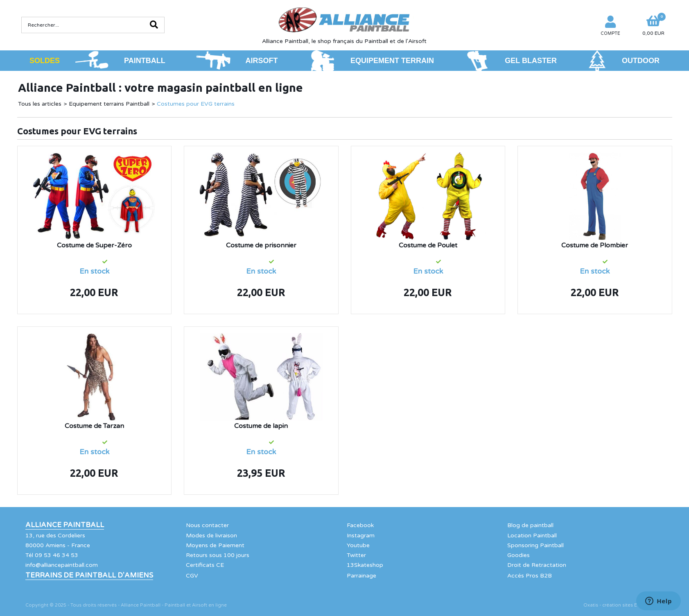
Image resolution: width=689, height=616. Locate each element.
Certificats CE (205, 565)
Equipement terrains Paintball (109, 104)
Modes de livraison (211, 536)
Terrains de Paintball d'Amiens (89, 575)
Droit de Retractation (537, 565)
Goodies (518, 555)
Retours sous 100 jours (218, 555)
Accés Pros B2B (530, 576)
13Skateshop (365, 565)
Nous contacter (207, 525)
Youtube (358, 545)
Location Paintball (532, 536)
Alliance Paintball (65, 525)
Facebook (360, 525)
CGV (192, 576)
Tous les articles (40, 104)
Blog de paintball (530, 525)
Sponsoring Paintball (535, 545)
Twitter (356, 555)
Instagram (361, 536)
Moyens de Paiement (215, 545)
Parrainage (361, 576)
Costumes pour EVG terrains (196, 104)
